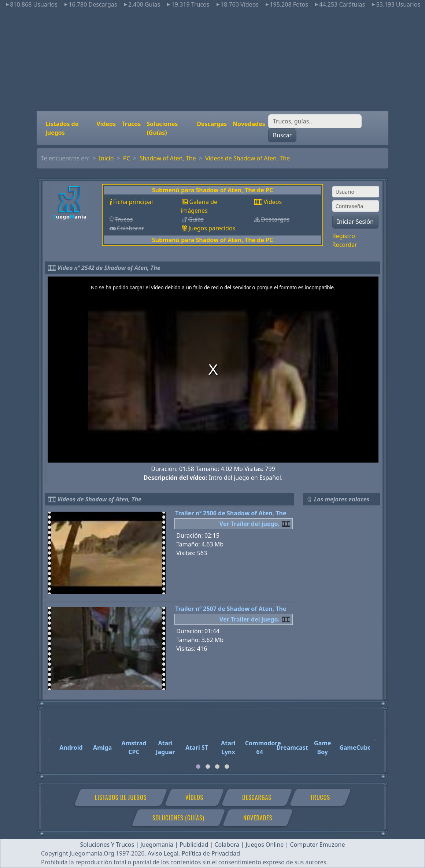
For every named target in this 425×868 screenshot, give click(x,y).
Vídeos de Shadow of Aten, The (247, 158)
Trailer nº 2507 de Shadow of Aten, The (231, 609)
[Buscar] (315, 121)
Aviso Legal (163, 853)
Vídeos (106, 124)
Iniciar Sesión (355, 222)
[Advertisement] (212, 60)
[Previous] (49, 737)
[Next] (376, 737)
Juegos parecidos (212, 228)
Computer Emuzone (318, 845)
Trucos (131, 124)
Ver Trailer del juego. (250, 524)
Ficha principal (133, 202)
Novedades (249, 124)
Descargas (212, 124)
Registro (344, 236)
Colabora (227, 845)
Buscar (282, 135)
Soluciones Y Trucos (107, 845)
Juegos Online (265, 845)
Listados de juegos (62, 128)
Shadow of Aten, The (168, 158)
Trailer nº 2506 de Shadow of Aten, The (231, 513)
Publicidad (194, 845)
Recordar (345, 245)
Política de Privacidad (211, 853)
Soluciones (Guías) (162, 128)
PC (127, 158)
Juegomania (157, 845)
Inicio (106, 158)
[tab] (198, 767)
